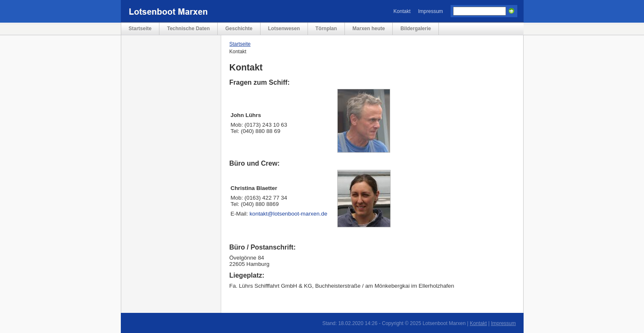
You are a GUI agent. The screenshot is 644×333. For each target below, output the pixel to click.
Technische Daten (188, 29)
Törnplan (326, 29)
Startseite (140, 29)
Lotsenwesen (284, 29)
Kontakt (402, 11)
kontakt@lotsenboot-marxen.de (288, 214)
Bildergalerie (416, 29)
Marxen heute (369, 29)
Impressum (431, 11)
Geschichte (239, 29)
